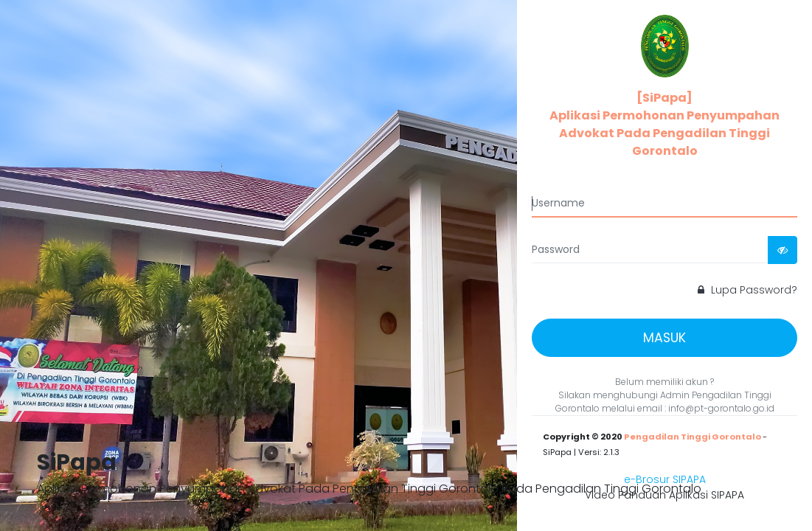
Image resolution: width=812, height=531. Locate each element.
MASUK (664, 338)
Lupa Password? (747, 290)
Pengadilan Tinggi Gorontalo (693, 437)
